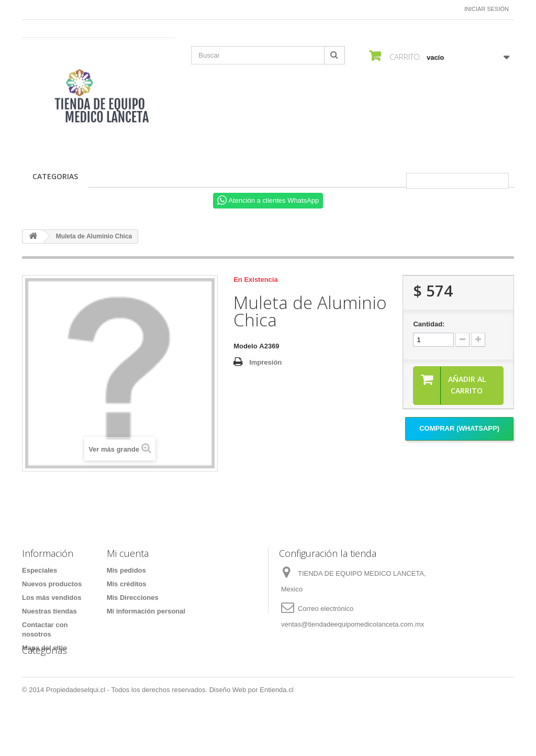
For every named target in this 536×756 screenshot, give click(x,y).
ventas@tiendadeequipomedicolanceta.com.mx (353, 624)
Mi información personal (146, 611)
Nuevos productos (52, 584)
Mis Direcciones (133, 598)
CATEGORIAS (55, 176)
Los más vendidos (52, 598)
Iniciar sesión (487, 9)
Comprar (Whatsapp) (459, 428)
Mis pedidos (126, 570)
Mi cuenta (128, 553)
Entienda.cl (276, 727)
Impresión (265, 362)
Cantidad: (429, 324)
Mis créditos (127, 584)
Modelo (245, 346)
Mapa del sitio (44, 648)
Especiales (40, 570)
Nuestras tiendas (49, 611)
